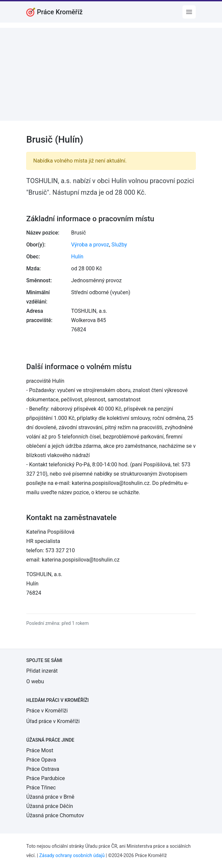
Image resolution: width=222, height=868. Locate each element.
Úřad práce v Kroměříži (53, 721)
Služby (119, 245)
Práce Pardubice (46, 778)
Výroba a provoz (90, 245)
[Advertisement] (111, 74)
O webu (35, 681)
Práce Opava (41, 760)
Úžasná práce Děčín (50, 806)
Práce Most (40, 750)
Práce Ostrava (43, 769)
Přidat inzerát (42, 671)
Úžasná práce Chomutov (55, 815)
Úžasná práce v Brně (50, 797)
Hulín (77, 257)
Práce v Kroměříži (47, 711)
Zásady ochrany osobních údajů (72, 855)
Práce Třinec (41, 788)
